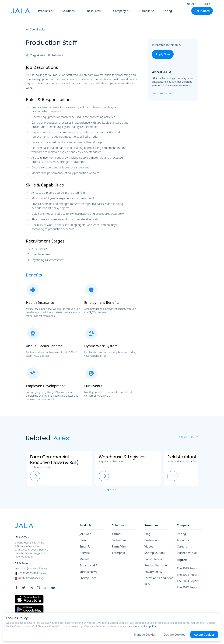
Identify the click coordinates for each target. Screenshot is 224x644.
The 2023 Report (188, 581)
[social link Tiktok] (47, 588)
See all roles (36, 29)
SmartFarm (87, 546)
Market (84, 559)
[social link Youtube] (54, 588)
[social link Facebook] (18, 588)
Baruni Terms (153, 559)
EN (192, 4)
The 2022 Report (188, 587)
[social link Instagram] (40, 588)
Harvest (85, 553)
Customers (151, 540)
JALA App (85, 534)
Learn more (162, 93)
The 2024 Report (188, 575)
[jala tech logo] (20, 11)
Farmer (117, 534)
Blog (147, 534)
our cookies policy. (146, 626)
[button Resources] (96, 11)
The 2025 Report (188, 568)
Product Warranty (156, 565)
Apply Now (163, 54)
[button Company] (122, 11)
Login (207, 4)
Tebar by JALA (88, 565)
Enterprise (119, 553)
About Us (183, 540)
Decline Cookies (174, 635)
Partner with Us (187, 553)
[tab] (108, 490)
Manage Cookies (145, 635)
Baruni (84, 540)
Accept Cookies (204, 635)
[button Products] (46, 11)
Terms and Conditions (159, 578)
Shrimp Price (88, 578)
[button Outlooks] (146, 11)
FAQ (147, 584)
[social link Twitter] (25, 588)
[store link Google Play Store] (29, 609)
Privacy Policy (153, 572)
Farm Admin (120, 546)
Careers (182, 546)
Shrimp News (88, 572)
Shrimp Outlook (155, 553)
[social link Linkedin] (32, 588)
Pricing (167, 11)
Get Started (202, 11)
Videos (149, 546)
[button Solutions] (71, 11)
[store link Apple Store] (29, 599)
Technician (119, 540)
